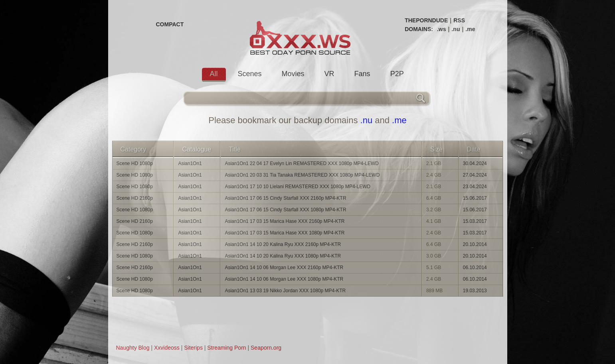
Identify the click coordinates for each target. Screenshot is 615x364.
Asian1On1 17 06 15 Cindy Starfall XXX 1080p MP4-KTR (285, 210)
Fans (362, 74)
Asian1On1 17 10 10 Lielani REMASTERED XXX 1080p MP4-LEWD (298, 187)
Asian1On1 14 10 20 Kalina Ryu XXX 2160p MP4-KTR (283, 244)
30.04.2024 (475, 163)
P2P (397, 74)
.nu (456, 29)
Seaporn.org (266, 348)
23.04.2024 (475, 187)
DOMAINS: (419, 29)
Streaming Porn (226, 348)
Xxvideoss (167, 348)
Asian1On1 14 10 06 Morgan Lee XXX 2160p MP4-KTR (284, 268)
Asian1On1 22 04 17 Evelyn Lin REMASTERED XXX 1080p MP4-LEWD (302, 163)
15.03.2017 (475, 221)
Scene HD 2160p (135, 198)
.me (470, 29)
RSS (459, 20)
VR (329, 74)
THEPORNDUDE (426, 20)
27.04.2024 (475, 175)
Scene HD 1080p (135, 163)
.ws (442, 29)
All (214, 74)
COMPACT (170, 24)
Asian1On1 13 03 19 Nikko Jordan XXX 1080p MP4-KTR (285, 291)
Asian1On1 (190, 163)
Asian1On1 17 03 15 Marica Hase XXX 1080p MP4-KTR (285, 233)
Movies (293, 74)
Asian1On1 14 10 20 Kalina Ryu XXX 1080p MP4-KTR (283, 256)
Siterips (193, 348)
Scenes (250, 74)
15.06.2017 (475, 198)
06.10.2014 (475, 268)
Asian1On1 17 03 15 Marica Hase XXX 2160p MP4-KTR (285, 221)
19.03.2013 (475, 291)
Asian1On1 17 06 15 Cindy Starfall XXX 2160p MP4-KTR (285, 198)
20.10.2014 (475, 244)
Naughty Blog (133, 348)
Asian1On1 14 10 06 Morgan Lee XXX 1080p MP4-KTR (284, 279)
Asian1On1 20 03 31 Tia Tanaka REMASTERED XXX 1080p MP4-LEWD (302, 175)
